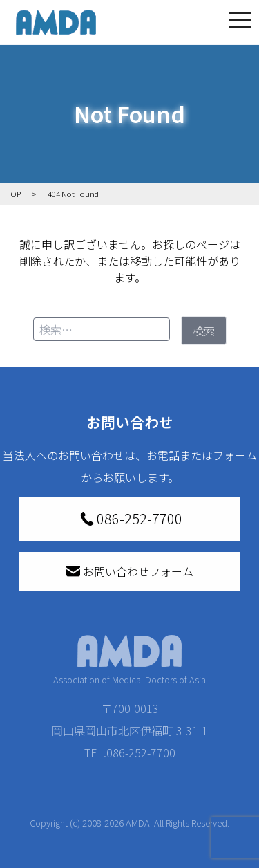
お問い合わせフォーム (130, 571)
